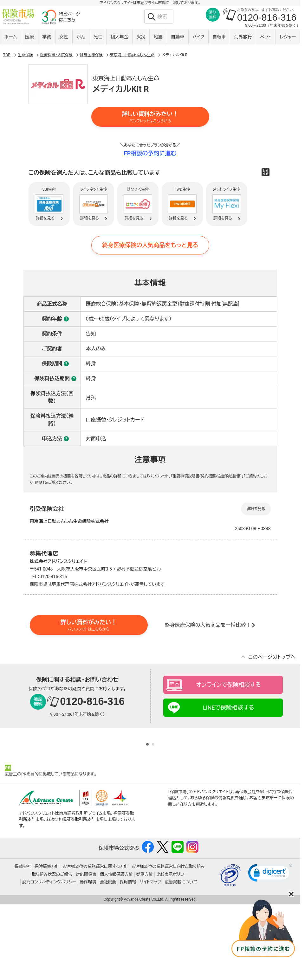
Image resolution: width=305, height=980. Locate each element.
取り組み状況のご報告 (52, 949)
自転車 (219, 37)
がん (81, 37)
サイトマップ (150, 957)
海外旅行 (243, 37)
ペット (266, 37)
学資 (47, 37)
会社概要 (108, 957)
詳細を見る (256, 534)
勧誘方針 (145, 949)
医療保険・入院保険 (56, 80)
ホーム (11, 37)
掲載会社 (23, 942)
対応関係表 (86, 949)
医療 (29, 37)
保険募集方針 (47, 942)
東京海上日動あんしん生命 (132, 80)
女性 (64, 37)
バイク (198, 37)
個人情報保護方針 (116, 949)
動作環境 (88, 957)
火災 (141, 37)
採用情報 (128, 957)
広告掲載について (181, 957)
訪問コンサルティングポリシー (49, 957)
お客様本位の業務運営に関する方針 (95, 942)
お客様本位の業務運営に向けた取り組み (168, 942)
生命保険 (25, 80)
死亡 (98, 37)
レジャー (288, 37)
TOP (7, 80)
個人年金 (120, 37)
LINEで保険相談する (229, 733)
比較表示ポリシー (172, 949)
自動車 (178, 37)
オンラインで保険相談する (229, 710)
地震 (158, 37)
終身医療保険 (91, 80)
